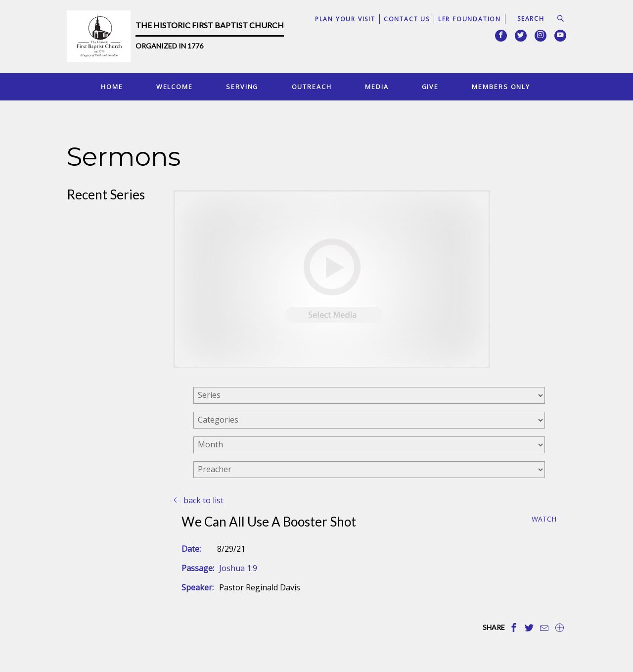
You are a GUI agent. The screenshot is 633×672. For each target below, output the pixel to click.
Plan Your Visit (345, 19)
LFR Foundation (470, 19)
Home (112, 87)
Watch (544, 519)
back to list (199, 500)
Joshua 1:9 (238, 568)
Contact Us (407, 19)
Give (430, 87)
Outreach (312, 87)
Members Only (501, 87)
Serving (242, 87)
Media (377, 87)
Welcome (175, 87)
